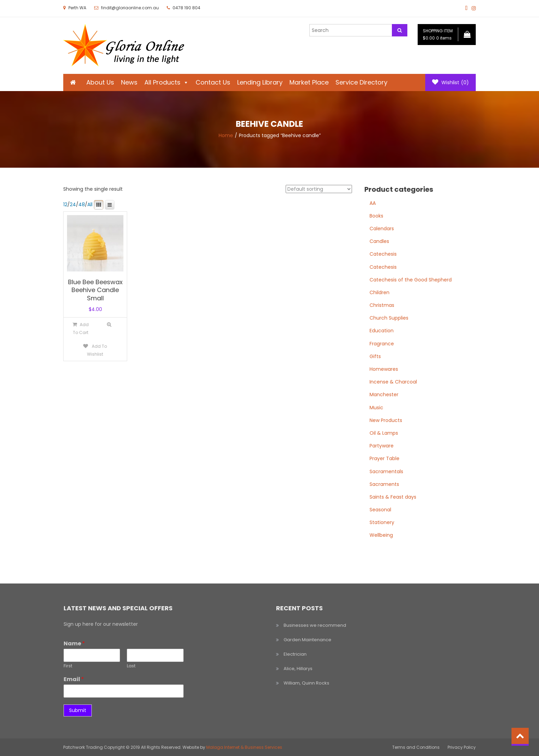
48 (82, 204)
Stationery (382, 522)
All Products (167, 82)
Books (376, 216)
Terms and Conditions (416, 747)
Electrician (295, 654)
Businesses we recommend (315, 625)
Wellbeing (381, 535)
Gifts (375, 356)
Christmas (382, 305)
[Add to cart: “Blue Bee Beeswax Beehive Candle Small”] (81, 328)
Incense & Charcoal (393, 382)
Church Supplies (389, 318)
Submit (78, 710)
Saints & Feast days (393, 497)
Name (74, 644)
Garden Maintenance (307, 640)
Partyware (382, 446)
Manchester (384, 394)
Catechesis (383, 254)
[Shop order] (319, 189)
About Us (100, 82)
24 (73, 204)
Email (74, 680)
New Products (386, 420)
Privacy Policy (462, 747)
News (129, 82)
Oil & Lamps (384, 433)
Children (379, 292)
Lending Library (260, 82)
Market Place (309, 82)
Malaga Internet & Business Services (244, 747)
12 (65, 204)
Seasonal (380, 510)
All (90, 204)
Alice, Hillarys (298, 669)
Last (131, 666)
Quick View (109, 325)
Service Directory (361, 82)
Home (226, 135)
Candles (379, 241)
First (68, 666)
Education (382, 331)
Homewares (384, 369)
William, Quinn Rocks (306, 683)
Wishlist (450, 82)
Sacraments (384, 484)
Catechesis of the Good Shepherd (411, 280)
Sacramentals (386, 471)
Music (376, 408)
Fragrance (382, 344)
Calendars (382, 229)
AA (373, 203)
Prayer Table (384, 458)
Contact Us (213, 82)
